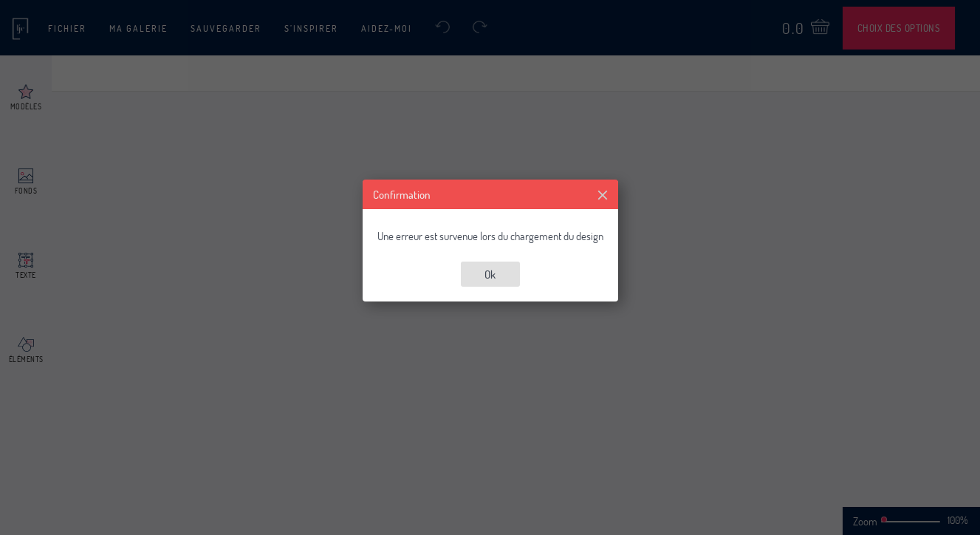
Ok (490, 274)
